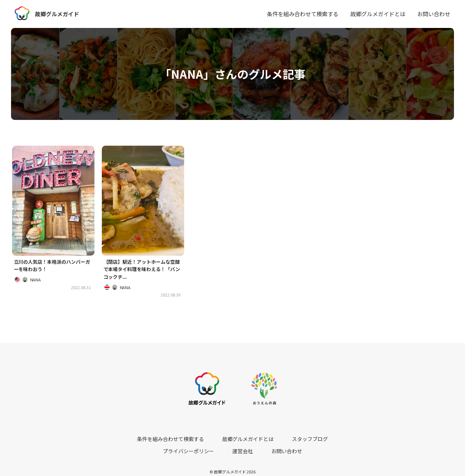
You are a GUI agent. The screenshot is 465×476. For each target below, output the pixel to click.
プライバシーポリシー (301, 440)
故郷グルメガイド (58, 14)
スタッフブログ (252, 440)
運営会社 (343, 440)
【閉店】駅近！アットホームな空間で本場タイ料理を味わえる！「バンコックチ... (142, 271)
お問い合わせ (434, 14)
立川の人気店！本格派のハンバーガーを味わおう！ (53, 266)
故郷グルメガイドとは (378, 14)
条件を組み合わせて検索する (303, 14)
